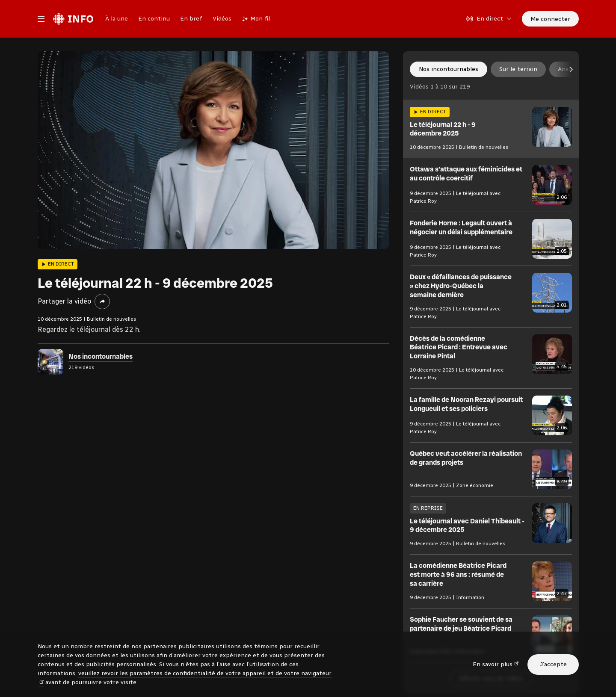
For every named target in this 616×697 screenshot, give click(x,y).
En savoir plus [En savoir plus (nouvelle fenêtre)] (496, 664)
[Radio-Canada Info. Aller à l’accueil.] (73, 19)
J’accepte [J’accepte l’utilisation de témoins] (553, 664)
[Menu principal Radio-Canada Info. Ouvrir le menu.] (41, 19)
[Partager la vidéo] (102, 301)
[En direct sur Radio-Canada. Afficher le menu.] (489, 19)
